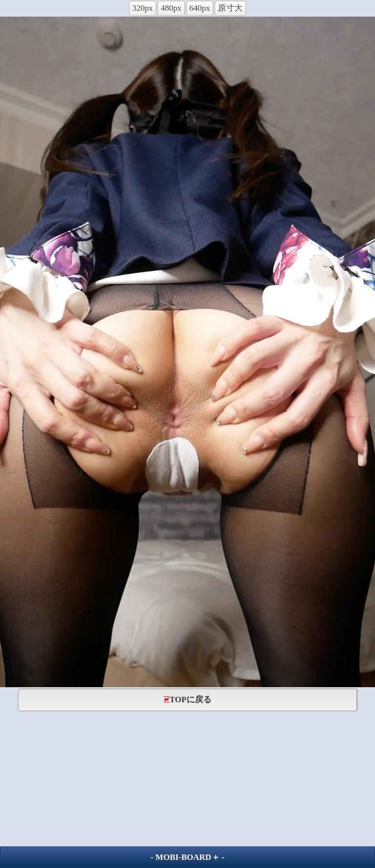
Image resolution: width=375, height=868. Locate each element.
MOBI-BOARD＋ (187, 857)
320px (143, 8)
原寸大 (230, 8)
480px (171, 8)
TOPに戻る (187, 700)
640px (200, 8)
